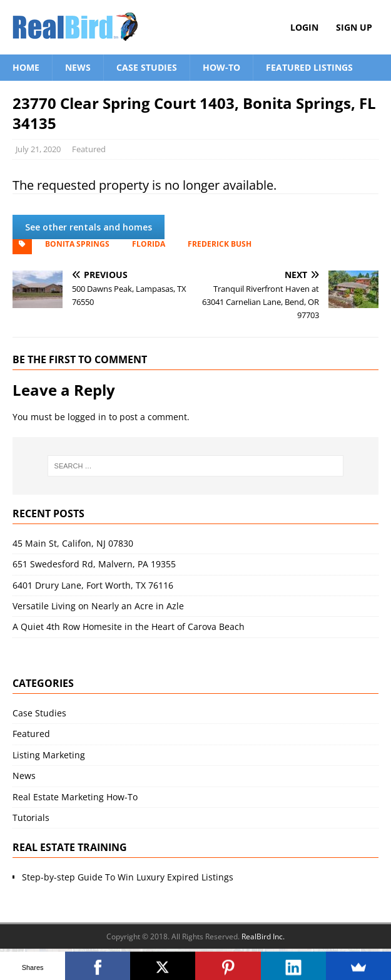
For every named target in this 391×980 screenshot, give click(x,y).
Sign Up (354, 27)
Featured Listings (309, 67)
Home (26, 67)
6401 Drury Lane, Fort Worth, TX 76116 (93, 585)
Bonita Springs (77, 244)
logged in (87, 417)
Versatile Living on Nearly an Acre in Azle (98, 606)
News (78, 67)
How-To (221, 67)
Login (304, 27)
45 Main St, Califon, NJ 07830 (73, 543)
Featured (89, 149)
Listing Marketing (49, 755)
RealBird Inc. (263, 936)
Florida (149, 244)
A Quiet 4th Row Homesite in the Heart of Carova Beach (129, 627)
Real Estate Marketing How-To (75, 797)
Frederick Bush (220, 244)
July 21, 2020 (38, 149)
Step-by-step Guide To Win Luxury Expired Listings (128, 877)
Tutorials (31, 818)
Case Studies (147, 67)
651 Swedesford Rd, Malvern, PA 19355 (94, 564)
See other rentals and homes (89, 227)
